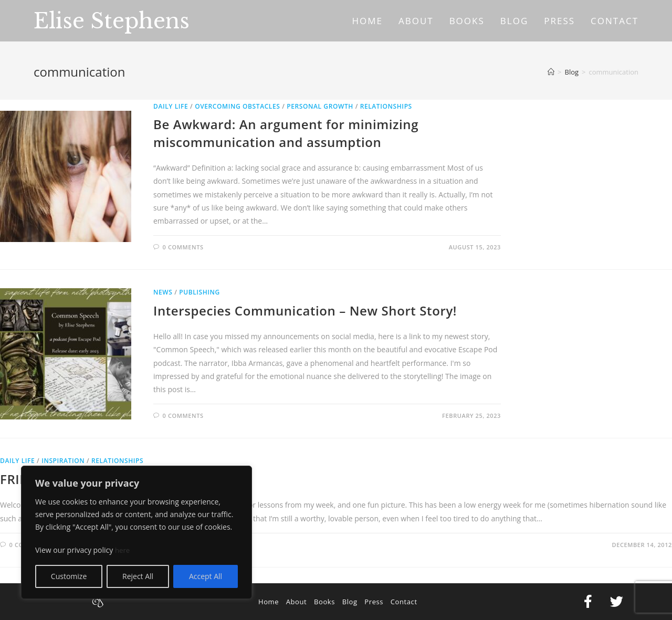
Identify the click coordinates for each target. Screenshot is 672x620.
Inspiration (63, 461)
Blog (350, 602)
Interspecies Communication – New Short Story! (305, 311)
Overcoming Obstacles (237, 106)
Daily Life (171, 106)
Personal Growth (320, 106)
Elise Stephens (112, 21)
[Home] (551, 72)
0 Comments (183, 247)
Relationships (386, 106)
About (297, 602)
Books (324, 602)
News (163, 292)
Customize (69, 576)
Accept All (206, 576)
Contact (404, 602)
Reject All (138, 576)
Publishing (199, 292)
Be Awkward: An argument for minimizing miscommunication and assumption (286, 133)
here (123, 550)
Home (269, 602)
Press (374, 602)
